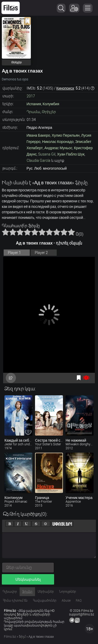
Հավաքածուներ (45, 601)
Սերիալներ (46, 592)
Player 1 (14, 253)
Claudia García (39, 160)
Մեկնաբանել (28, 579)
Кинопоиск (65, 88)
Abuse (66, 601)
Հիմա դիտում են (15, 601)
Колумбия (51, 104)
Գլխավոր (10, 592)
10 (71, 232)
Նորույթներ (68, 592)
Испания (34, 104)
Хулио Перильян (66, 135)
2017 (31, 96)
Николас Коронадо (58, 142)
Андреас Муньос (58, 148)
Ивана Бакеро (38, 135)
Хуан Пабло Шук (71, 154)
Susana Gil (47, 154)
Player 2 (41, 253)
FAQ (79, 601)
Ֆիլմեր (27, 592)
